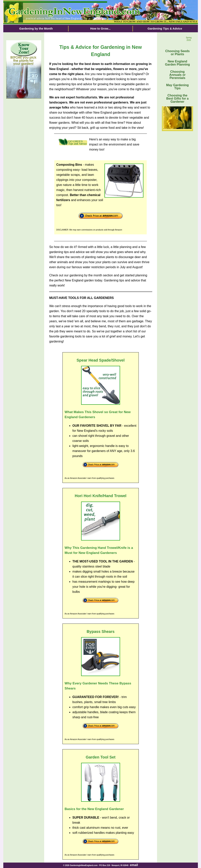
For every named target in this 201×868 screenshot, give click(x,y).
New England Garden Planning (177, 63)
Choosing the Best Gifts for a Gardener (178, 99)
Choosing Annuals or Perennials (177, 75)
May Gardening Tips (177, 87)
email (134, 865)
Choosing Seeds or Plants (177, 53)
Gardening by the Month (36, 28)
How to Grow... (100, 28)
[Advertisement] (24, 164)
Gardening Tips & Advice (165, 28)
